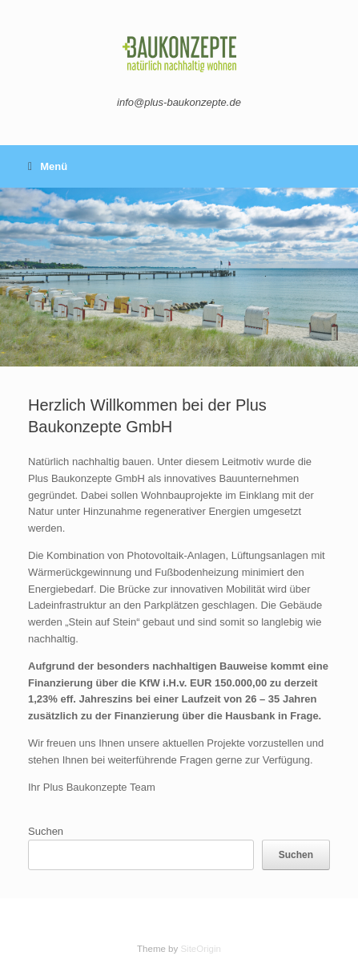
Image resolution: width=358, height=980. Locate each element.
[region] (179, 277)
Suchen (46, 831)
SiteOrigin (201, 949)
